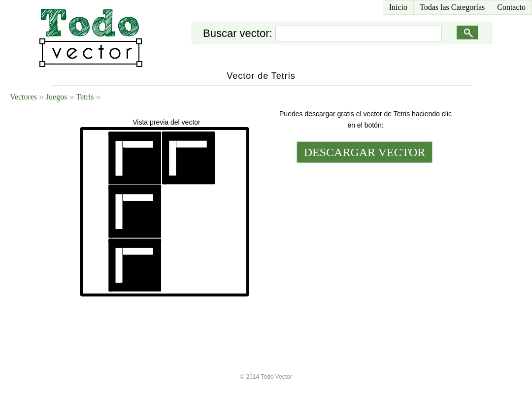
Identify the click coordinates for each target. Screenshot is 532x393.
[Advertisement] (364, 232)
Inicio (398, 7)
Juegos (57, 97)
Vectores (23, 97)
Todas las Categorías (452, 7)
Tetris (85, 97)
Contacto (511, 7)
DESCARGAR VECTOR (365, 152)
